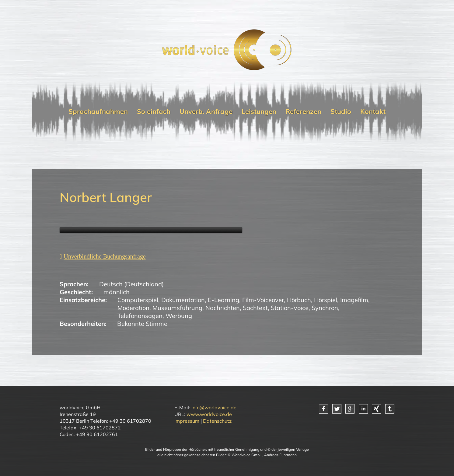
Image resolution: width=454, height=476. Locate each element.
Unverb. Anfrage (206, 111)
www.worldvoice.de (209, 414)
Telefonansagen (140, 316)
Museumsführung (177, 308)
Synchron (325, 308)
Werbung (179, 316)
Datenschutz (217, 421)
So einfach (154, 111)
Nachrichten (223, 308)
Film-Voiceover (263, 300)
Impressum (187, 421)
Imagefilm (354, 300)
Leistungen (259, 111)
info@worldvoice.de (214, 407)
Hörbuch (299, 300)
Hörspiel (326, 300)
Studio (341, 111)
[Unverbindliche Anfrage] (103, 256)
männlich (117, 292)
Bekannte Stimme (142, 324)
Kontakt (373, 111)
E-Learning (224, 300)
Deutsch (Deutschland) (131, 284)
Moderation (133, 308)
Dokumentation (183, 300)
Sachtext (255, 308)
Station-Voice (290, 308)
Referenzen (303, 111)
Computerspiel (138, 300)
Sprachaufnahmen (98, 111)
